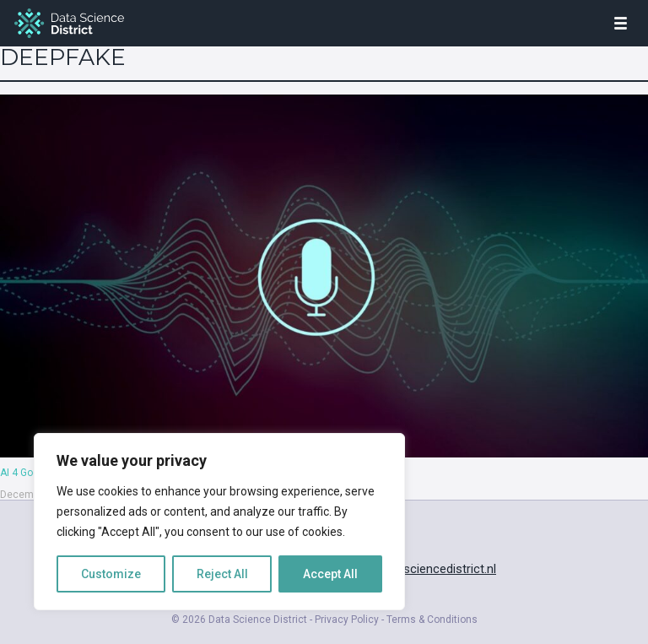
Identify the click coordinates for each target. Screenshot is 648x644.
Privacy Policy (347, 620)
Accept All (330, 574)
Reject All (222, 574)
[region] (219, 522)
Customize (111, 574)
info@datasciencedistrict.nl (421, 569)
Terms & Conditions (432, 620)
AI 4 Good (22, 473)
